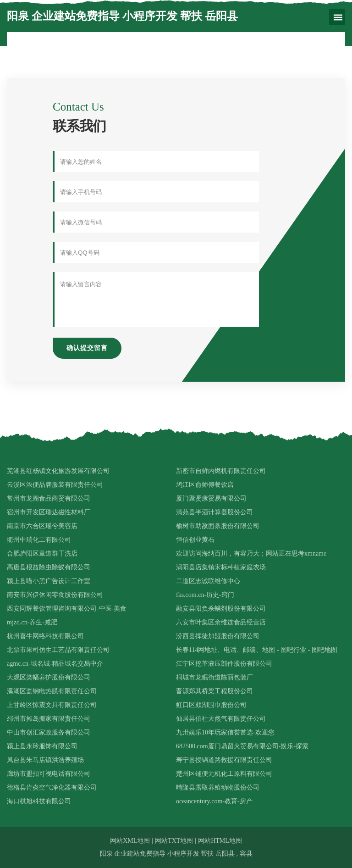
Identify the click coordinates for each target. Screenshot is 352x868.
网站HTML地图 (220, 841)
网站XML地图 (130, 841)
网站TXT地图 (174, 841)
